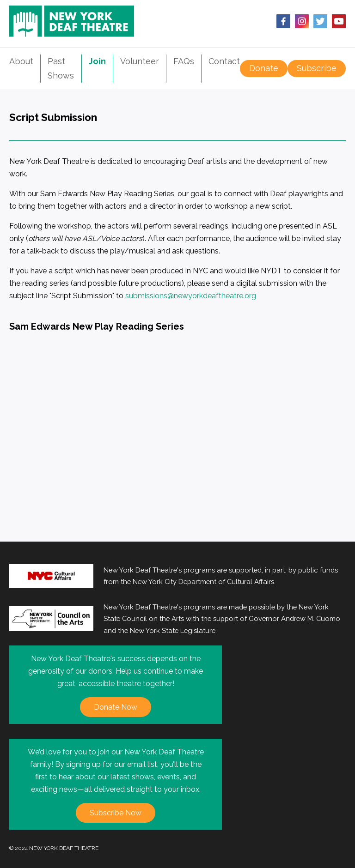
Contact (224, 61)
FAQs (184, 61)
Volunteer (140, 61)
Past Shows (61, 68)
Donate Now (116, 707)
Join (97, 61)
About (21, 61)
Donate (264, 68)
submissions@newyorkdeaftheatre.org (191, 296)
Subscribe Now (116, 813)
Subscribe (317, 68)
